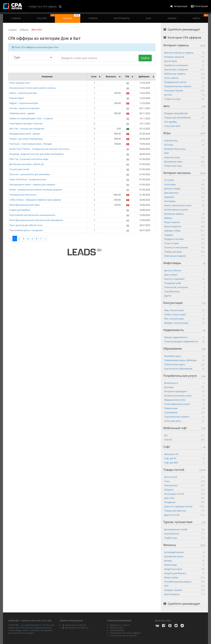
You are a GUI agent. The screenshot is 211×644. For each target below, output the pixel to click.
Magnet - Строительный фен (24, 103)
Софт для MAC (184, 463)
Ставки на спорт (184, 99)
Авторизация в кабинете (74, 625)
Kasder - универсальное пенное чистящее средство (36, 190)
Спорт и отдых (184, 243)
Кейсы (200, 17)
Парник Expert (17, 98)
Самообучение (184, 291)
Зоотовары (184, 201)
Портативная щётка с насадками (26, 230)
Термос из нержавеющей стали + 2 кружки (31, 118)
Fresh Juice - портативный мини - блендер (31, 144)
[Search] (43, 6)
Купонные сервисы (184, 214)
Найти (145, 58)
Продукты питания (184, 239)
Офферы (72, 17)
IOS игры (184, 145)
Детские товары (184, 189)
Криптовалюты (184, 594)
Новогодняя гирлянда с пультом (26, 124)
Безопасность (184, 383)
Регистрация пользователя (75, 628)
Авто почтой (184, 477)
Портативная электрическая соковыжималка (32, 215)
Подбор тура (184, 538)
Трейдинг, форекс (184, 590)
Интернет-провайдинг (184, 391)
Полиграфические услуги (184, 404)
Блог (149, 18)
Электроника (184, 485)
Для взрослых (184, 193)
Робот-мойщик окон (20, 83)
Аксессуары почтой (184, 494)
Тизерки (93, 18)
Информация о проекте (120, 625)
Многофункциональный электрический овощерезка (36, 220)
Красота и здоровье (184, 279)
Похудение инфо (184, 283)
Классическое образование (184, 369)
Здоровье (184, 197)
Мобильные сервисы (184, 74)
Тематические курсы (184, 364)
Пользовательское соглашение (123, 636)
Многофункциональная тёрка (25, 205)
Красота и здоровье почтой (184, 506)
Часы (184, 481)
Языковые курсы (184, 356)
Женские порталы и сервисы (184, 53)
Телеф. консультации (184, 314)
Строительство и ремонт (184, 417)
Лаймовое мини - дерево (22, 113)
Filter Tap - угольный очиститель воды (29, 159)
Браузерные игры (184, 162)
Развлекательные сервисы (184, 86)
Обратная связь (116, 628)
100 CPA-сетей (48, 625)
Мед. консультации (184, 310)
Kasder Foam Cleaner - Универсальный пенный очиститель (39, 149)
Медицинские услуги (184, 400)
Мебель (184, 218)
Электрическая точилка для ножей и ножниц (32, 88)
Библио (172, 18)
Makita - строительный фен (23, 93)
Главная (16, 18)
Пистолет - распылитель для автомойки (30, 174)
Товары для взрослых (184, 511)
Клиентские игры (184, 166)
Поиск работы (184, 78)
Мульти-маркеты (184, 226)
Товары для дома (184, 252)
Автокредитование (184, 552)
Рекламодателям (117, 630)
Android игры (184, 141)
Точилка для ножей (19, 169)
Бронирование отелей (184, 529)
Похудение (184, 502)
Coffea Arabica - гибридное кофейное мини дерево (35, 200)
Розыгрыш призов (184, 91)
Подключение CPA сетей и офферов (125, 633)
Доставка (184, 387)
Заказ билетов (184, 534)
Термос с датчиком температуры (26, 139)
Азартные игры (184, 157)
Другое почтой (184, 515)
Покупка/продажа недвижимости (184, 341)
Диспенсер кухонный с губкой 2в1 (27, 164)
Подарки (184, 235)
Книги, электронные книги (184, 205)
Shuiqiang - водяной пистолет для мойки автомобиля (36, 154)
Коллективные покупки (184, 210)
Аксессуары (184, 184)
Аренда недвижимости (184, 337)
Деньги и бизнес (184, 270)
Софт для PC (184, 458)
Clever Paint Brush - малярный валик (28, 179)
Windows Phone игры (184, 149)
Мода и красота (184, 222)
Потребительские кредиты (184, 582)
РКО (184, 586)
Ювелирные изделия (184, 256)
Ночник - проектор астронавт (24, 108)
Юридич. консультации (184, 323)
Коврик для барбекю (20, 210)
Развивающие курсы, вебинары (184, 360)
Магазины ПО (184, 454)
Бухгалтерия (184, 61)
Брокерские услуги (184, 556)
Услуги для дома (184, 421)
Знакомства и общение (184, 70)
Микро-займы (184, 577)
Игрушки (184, 490)
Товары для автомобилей (184, 118)
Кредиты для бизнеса (184, 573)
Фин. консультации (184, 319)
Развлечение (184, 408)
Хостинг (184, 95)
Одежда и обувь (184, 231)
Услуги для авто (184, 126)
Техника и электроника (184, 247)
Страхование (184, 412)
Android (184, 440)
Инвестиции (184, 565)
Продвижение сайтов (184, 82)
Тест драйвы (184, 122)
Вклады (184, 561)
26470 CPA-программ (24, 628)
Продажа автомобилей (184, 113)
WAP (184, 153)
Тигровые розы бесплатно (23, 195)
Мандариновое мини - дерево (25, 134)
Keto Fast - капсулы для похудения (27, 129)
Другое (184, 296)
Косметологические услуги (184, 396)
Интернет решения (184, 57)
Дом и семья (184, 275)
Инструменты (122, 18)
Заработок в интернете (184, 65)
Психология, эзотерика (184, 287)
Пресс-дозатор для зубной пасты (26, 225)
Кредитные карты (184, 569)
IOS (184, 435)
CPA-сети (46, 17)
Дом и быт (184, 498)
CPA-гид (47, 628)
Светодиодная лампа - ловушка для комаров (32, 185)
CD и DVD (184, 180)
